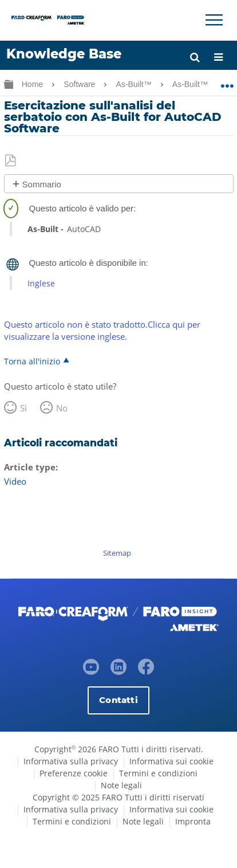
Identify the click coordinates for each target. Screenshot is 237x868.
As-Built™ (135, 84)
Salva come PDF (11, 161)
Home (33, 84)
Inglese (41, 283)
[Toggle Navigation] (214, 20)
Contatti (118, 700)
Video (15, 481)
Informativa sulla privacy (71, 761)
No (62, 408)
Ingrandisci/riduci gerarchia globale (9, 84)
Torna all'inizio (32, 361)
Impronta (193, 821)
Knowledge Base (64, 54)
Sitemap (117, 553)
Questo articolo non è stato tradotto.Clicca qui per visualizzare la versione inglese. (102, 330)
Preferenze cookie (74, 773)
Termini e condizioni (158, 773)
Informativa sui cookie (171, 761)
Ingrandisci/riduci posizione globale (227, 82)
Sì (23, 408)
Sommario (42, 184)
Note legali (121, 785)
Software (80, 84)
